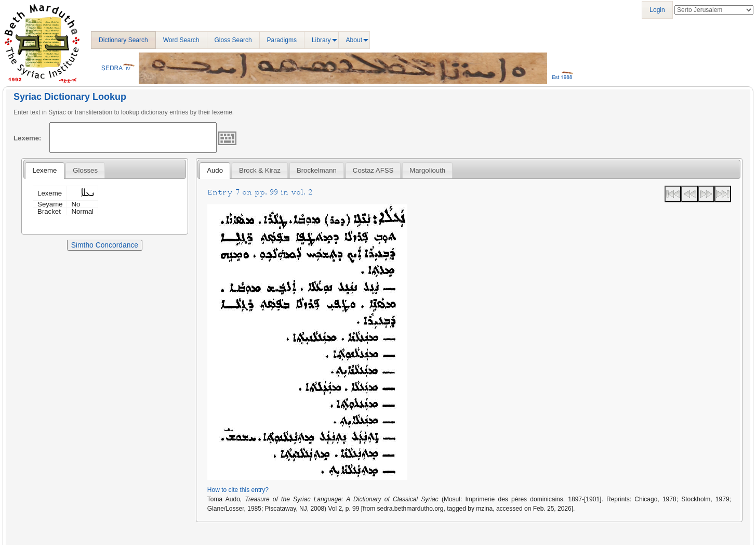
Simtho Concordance (105, 245)
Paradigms (282, 40)
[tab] (44, 171)
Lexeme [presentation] (44, 170)
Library (321, 40)
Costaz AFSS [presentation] (373, 170)
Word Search (181, 40)
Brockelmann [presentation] (317, 170)
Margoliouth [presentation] (427, 170)
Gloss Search (233, 40)
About (354, 40)
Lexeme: (28, 138)
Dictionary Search (123, 40)
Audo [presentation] (215, 170)
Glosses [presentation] (85, 170)
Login (657, 10)
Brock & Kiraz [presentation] (260, 170)
